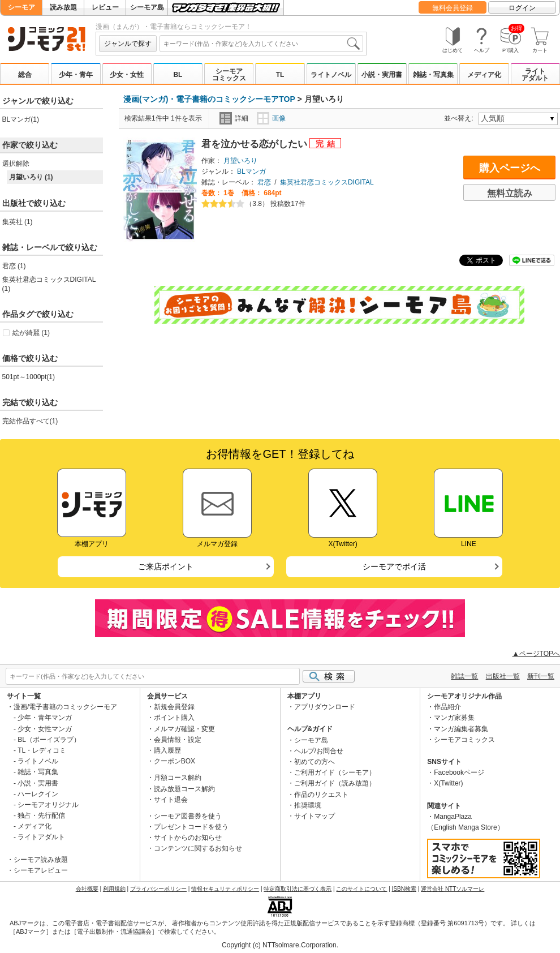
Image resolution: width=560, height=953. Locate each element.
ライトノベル (331, 75)
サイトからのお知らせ (188, 838)
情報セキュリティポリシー (225, 889)
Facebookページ (459, 772)
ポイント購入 (174, 718)
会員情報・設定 (178, 740)
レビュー (105, 7)
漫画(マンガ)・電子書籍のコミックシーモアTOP (209, 99)
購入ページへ (510, 168)
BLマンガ (251, 171)
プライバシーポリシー (158, 889)
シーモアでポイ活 (394, 566)
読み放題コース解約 (184, 789)
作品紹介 (447, 707)
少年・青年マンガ (45, 718)
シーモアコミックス (229, 75)
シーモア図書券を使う (188, 816)
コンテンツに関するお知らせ (198, 848)
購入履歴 (167, 750)
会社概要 (87, 889)
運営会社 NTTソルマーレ (453, 889)
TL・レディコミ (42, 750)
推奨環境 (308, 805)
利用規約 (114, 889)
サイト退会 (171, 800)
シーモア (21, 7)
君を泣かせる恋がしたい (256, 144)
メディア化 (484, 75)
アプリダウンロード (325, 707)
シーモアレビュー (41, 870)
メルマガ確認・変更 (184, 729)
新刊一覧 (541, 676)
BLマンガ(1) (21, 119)
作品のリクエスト (321, 795)
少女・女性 (127, 75)
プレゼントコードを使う (191, 827)
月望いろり (240, 161)
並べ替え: (460, 118)
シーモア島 (147, 7)
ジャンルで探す (128, 44)
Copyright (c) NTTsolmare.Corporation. (280, 945)
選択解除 (16, 164)
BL (178, 75)
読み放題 (63, 7)
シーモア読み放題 (41, 860)
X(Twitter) (448, 783)
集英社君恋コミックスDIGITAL (327, 182)
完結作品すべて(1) (30, 421)
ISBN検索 (404, 889)
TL (280, 75)
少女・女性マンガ (45, 729)
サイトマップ (315, 816)
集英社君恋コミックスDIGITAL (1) (49, 284)
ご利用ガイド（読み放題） (335, 783)
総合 (25, 75)
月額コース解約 (178, 778)
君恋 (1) (14, 266)
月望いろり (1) (31, 177)
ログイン (522, 8)
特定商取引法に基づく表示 (298, 889)
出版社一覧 (503, 676)
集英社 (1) (18, 222)
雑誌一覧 (464, 676)
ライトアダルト (535, 75)
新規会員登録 (174, 707)
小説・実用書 (382, 75)
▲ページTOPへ (536, 654)
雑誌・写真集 (433, 75)
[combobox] (261, 44)
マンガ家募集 (454, 718)
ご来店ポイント (166, 566)
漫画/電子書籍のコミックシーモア (65, 707)
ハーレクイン (38, 794)
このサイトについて (361, 889)
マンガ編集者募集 (461, 729)
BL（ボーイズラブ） (49, 740)
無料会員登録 (453, 8)
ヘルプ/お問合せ (319, 751)
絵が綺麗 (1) (31, 333)
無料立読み (510, 193)
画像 (271, 118)
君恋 (264, 182)
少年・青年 (76, 75)
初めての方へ (315, 762)
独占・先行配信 (41, 815)
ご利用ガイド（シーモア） (335, 772)
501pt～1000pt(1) (29, 377)
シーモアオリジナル (48, 805)
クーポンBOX (175, 761)
